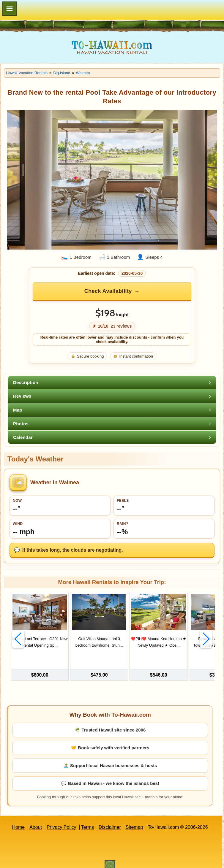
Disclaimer (110, 820)
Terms (88, 820)
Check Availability (108, 291)
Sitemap (134, 820)
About (36, 820)
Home (18, 820)
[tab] (112, 382)
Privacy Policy (61, 820)
